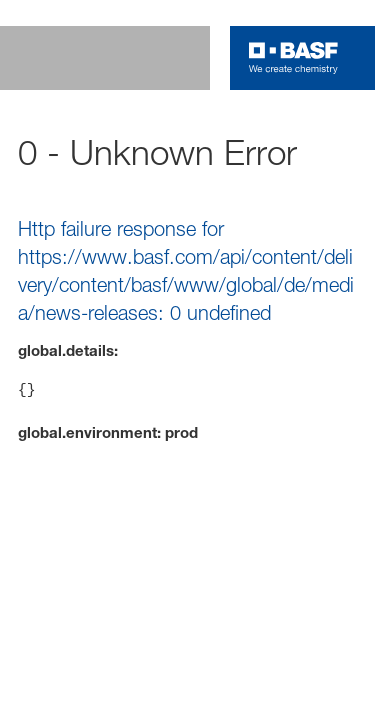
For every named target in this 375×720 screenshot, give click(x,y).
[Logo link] (293, 58)
